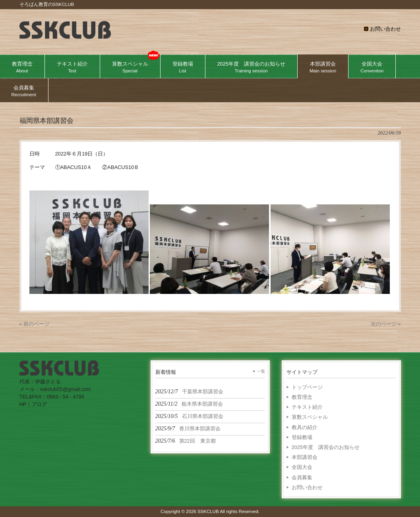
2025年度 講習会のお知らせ (326, 447)
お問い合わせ (385, 29)
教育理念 (302, 397)
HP (23, 404)
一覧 (261, 371)
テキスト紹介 (307, 407)
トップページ (307, 387)
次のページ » (386, 324)
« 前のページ (35, 324)
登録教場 (302, 437)
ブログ (39, 404)
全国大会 (302, 467)
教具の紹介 (305, 427)
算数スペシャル (310, 417)
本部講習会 (305, 457)
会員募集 (302, 477)
